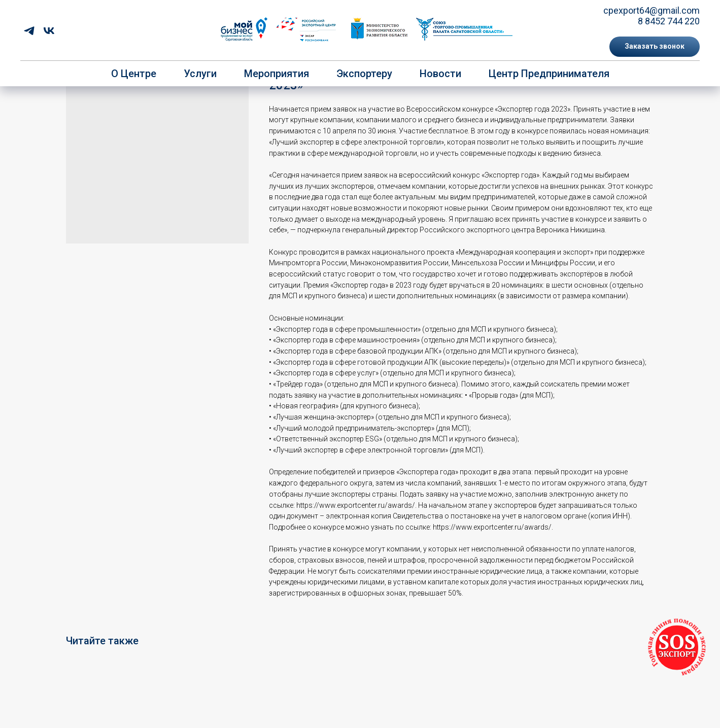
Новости (440, 74)
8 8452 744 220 (669, 21)
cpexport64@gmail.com (652, 10)
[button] (655, 47)
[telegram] (29, 31)
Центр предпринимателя (549, 74)
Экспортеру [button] (364, 74)
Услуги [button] (200, 74)
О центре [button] (134, 74)
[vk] (49, 31)
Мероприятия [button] (277, 74)
